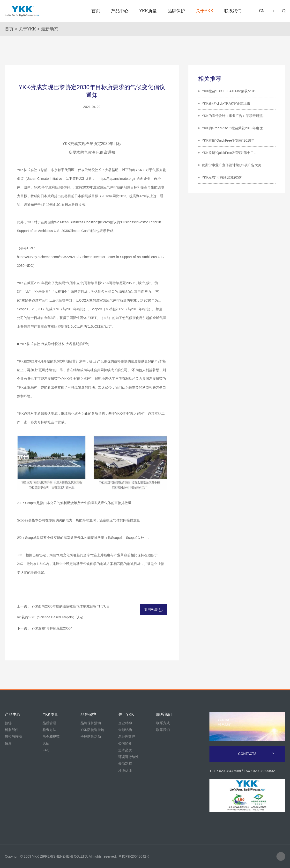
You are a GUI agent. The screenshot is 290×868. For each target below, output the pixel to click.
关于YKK (205, 11)
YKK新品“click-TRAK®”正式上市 (226, 103)
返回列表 (153, 610)
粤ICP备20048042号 (134, 856)
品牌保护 (176, 11)
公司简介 (125, 743)
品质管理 (49, 723)
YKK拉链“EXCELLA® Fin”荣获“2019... (231, 91)
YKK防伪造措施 (92, 730)
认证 (46, 743)
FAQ (46, 750)
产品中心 (120, 11)
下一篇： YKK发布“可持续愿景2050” (44, 628)
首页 (96, 11)
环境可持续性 (128, 757)
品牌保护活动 (91, 723)
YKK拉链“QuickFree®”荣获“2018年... (230, 140)
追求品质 (125, 750)
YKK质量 (148, 11)
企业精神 (125, 723)
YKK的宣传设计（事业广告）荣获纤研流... (234, 116)
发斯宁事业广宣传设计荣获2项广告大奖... (233, 165)
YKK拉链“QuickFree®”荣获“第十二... (229, 153)
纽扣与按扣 (13, 737)
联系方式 (163, 723)
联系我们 (233, 11)
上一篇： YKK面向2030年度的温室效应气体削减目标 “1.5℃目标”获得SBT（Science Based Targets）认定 (63, 612)
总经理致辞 (127, 737)
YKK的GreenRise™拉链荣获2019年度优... (234, 128)
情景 (8, 743)
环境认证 (125, 770)
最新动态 (50, 29)
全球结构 (125, 730)
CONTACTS (256, 754)
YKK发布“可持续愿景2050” (222, 177)
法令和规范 (51, 737)
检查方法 (49, 730)
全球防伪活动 (91, 737)
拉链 (8, 723)
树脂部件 (12, 730)
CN (262, 11)
